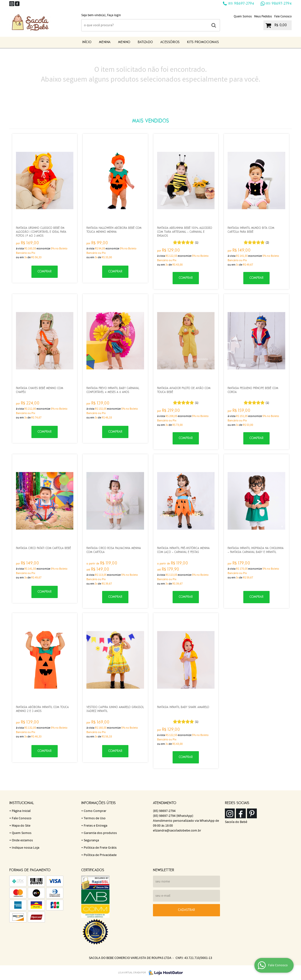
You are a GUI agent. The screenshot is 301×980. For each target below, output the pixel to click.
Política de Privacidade (100, 855)
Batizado (145, 42)
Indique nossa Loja (26, 848)
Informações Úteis (98, 803)
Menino (124, 42)
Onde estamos (22, 840)
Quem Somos (243, 17)
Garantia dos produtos (100, 833)
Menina (105, 42)
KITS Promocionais (203, 42)
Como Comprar (95, 811)
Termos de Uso (95, 818)
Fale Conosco (283, 17)
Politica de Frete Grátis (100, 848)
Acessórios (170, 42)
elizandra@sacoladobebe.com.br (177, 831)
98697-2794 (241, 4)
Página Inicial (21, 811)
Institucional (22, 803)
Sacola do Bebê (236, 822)
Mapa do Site (21, 826)
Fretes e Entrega (96, 826)
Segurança (91, 840)
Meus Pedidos (263, 17)
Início (87, 42)
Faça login (114, 15)
